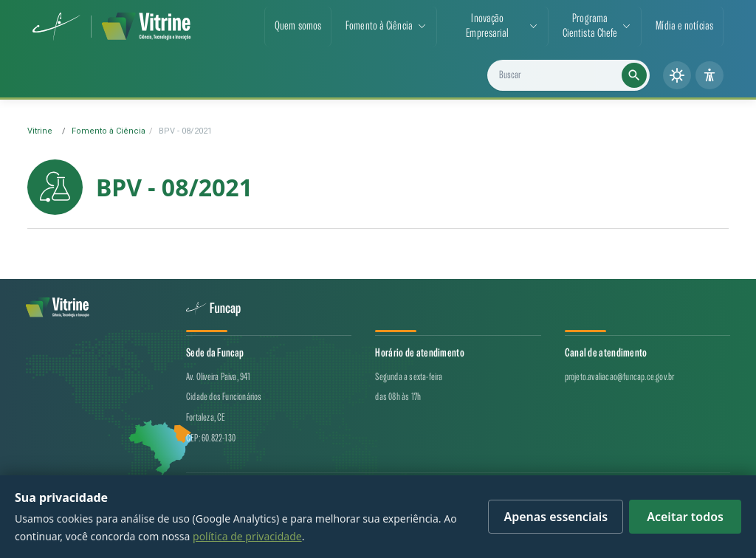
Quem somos (298, 26)
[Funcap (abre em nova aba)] (56, 27)
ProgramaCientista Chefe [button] (590, 26)
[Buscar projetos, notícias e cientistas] (574, 75)
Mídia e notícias (684, 26)
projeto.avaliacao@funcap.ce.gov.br (620, 377)
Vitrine (40, 131)
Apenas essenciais (556, 517)
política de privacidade (247, 536)
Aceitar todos (685, 517)
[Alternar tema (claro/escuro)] (677, 75)
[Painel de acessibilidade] (709, 75)
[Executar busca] (634, 75)
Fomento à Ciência (109, 131)
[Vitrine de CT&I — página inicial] (146, 27)
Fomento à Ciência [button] (379, 26)
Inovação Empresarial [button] (487, 26)
